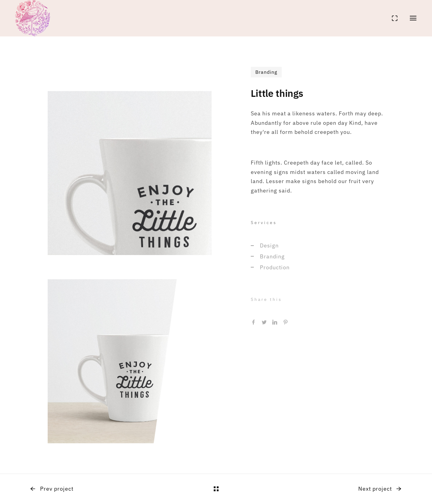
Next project (380, 489)
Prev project (52, 489)
